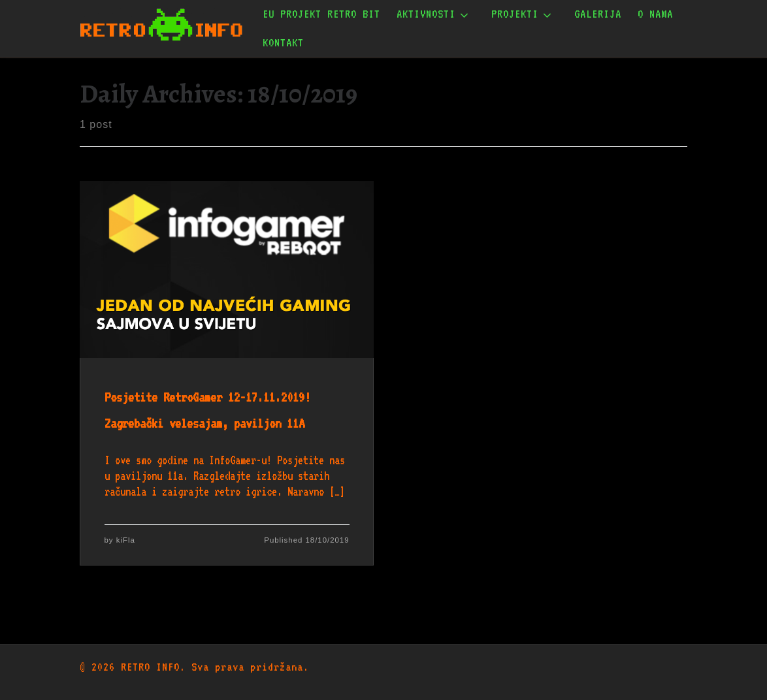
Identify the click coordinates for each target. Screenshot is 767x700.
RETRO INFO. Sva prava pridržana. (215, 667)
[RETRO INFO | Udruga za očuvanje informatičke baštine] (161, 25)
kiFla (126, 540)
